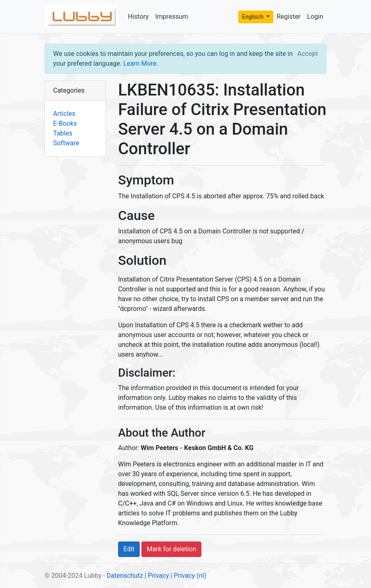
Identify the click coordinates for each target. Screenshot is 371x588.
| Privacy (157, 576)
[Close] (308, 54)
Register (289, 17)
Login (315, 17)
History (138, 17)
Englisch (253, 17)
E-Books (65, 123)
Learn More (140, 63)
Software (66, 143)
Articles (64, 114)
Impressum (172, 17)
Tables (63, 133)
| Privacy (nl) (188, 576)
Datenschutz (125, 576)
